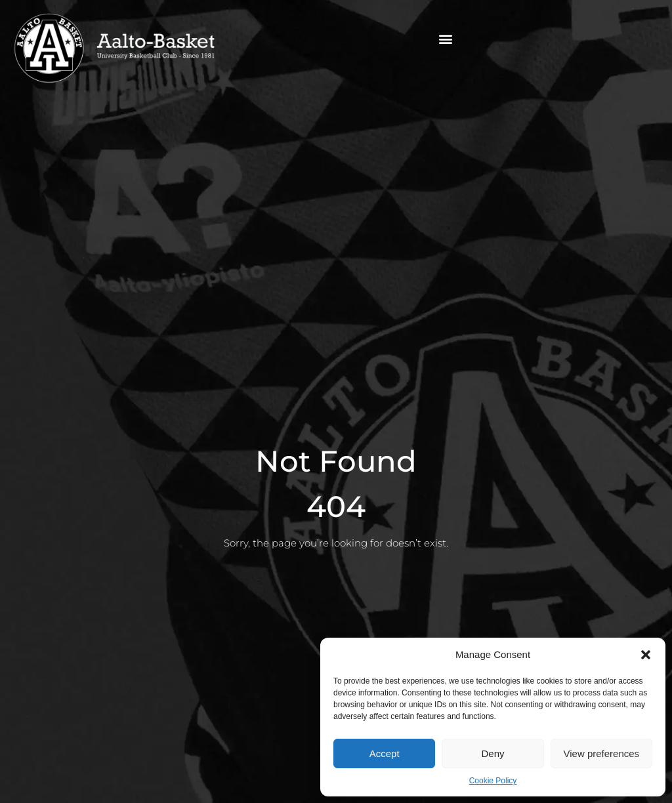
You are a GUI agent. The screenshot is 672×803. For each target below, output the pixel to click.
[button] (646, 655)
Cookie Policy (493, 781)
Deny (493, 753)
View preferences (602, 753)
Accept (385, 753)
